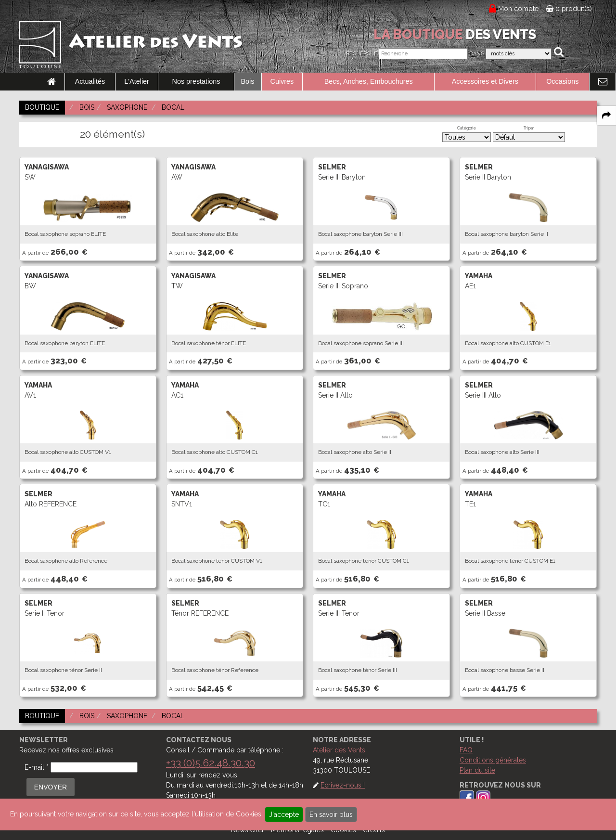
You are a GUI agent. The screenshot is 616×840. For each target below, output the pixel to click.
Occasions (562, 81)
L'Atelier (137, 81)
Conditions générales (493, 760)
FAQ (466, 750)
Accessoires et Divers (485, 81)
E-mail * (37, 767)
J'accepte (284, 814)
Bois (248, 81)
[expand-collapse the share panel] (606, 116)
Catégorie (467, 128)
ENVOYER (51, 787)
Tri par (529, 128)
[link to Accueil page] (51, 82)
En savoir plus (331, 814)
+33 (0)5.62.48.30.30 (211, 763)
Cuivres (282, 81)
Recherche (362, 54)
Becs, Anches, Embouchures (369, 81)
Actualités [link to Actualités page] (90, 81)
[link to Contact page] (603, 82)
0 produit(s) (569, 9)
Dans (477, 54)
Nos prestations (196, 81)
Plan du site (477, 770)
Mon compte (519, 9)
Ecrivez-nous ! (343, 785)
